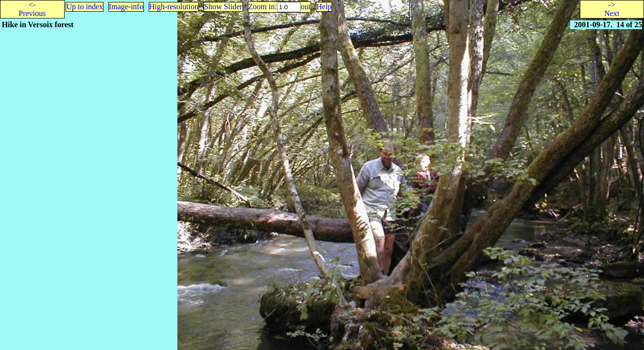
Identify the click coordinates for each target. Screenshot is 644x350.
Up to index (85, 7)
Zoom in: (263, 7)
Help (324, 7)
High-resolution (174, 7)
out (306, 7)
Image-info (126, 7)
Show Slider (223, 7)
